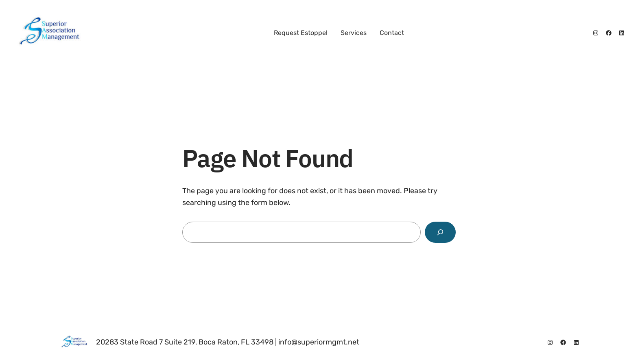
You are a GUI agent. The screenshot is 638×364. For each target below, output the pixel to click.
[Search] (440, 232)
